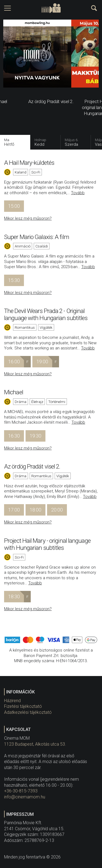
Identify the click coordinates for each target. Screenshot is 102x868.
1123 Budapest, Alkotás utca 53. (35, 744)
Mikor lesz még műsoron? (28, 218)
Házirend (12, 701)
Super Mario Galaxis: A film (37, 237)
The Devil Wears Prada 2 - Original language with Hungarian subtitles (46, 314)
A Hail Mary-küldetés (29, 163)
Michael (14, 392)
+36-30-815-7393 (21, 791)
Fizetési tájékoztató (23, 706)
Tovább (78, 193)
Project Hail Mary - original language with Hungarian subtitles (47, 544)
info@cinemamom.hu (25, 797)
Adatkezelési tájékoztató (28, 712)
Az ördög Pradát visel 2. (32, 466)
